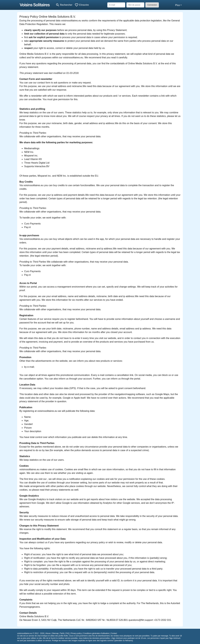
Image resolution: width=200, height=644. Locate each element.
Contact (114, 633)
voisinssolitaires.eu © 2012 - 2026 (31, 633)
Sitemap (55, 633)
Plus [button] (178, 5)
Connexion (152, 5)
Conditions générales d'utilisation (96, 633)
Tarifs (62, 633)
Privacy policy (76, 633)
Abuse (48, 633)
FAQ (67, 633)
